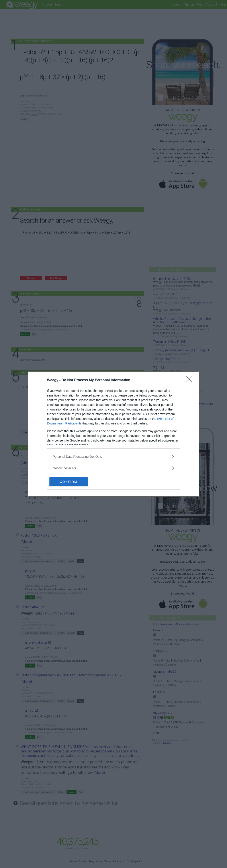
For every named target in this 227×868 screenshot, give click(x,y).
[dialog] (113, 434)
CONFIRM (70, 481)
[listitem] (113, 457)
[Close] (190, 380)
